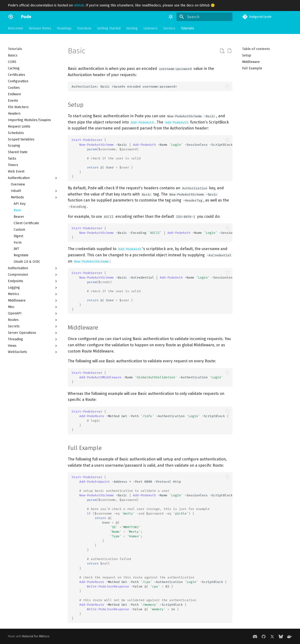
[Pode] (11, 17)
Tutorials (188, 28)
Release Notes (40, 28)
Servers (169, 28)
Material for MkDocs (36, 636)
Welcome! (15, 28)
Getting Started (109, 28)
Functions (84, 28)
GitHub (79, 5)
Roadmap (64, 28)
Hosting (132, 28)
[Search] (204, 17)
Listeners (150, 28)
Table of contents (256, 49)
